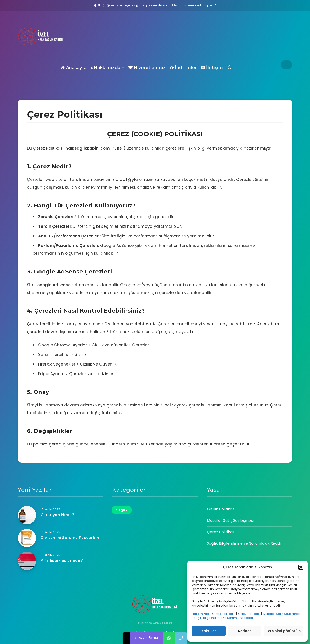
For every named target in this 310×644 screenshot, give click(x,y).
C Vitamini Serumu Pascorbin (70, 538)
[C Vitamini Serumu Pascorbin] (27, 538)
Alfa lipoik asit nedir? (62, 561)
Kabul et (209, 631)
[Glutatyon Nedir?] (27, 515)
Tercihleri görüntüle (283, 631)
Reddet (245, 631)
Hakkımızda (201, 614)
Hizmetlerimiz (147, 68)
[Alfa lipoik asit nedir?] (27, 561)
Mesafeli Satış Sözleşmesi (282, 614)
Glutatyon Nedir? (58, 515)
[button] (301, 567)
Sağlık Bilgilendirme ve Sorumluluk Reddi (224, 618)
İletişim (212, 68)
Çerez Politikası (249, 614)
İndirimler (183, 68)
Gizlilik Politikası (224, 614)
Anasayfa (74, 68)
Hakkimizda (106, 68)
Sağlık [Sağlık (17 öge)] (122, 510)
